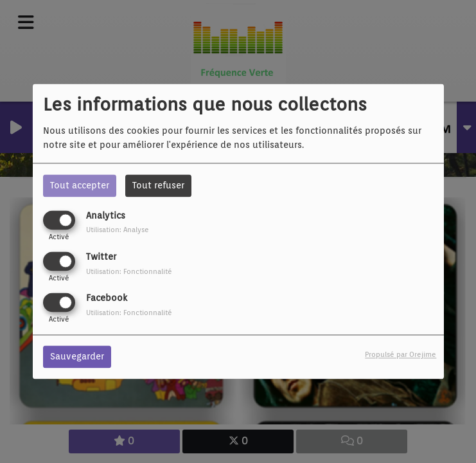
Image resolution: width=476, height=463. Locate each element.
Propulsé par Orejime (401, 355)
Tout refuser (158, 185)
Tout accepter (80, 185)
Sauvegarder (77, 357)
